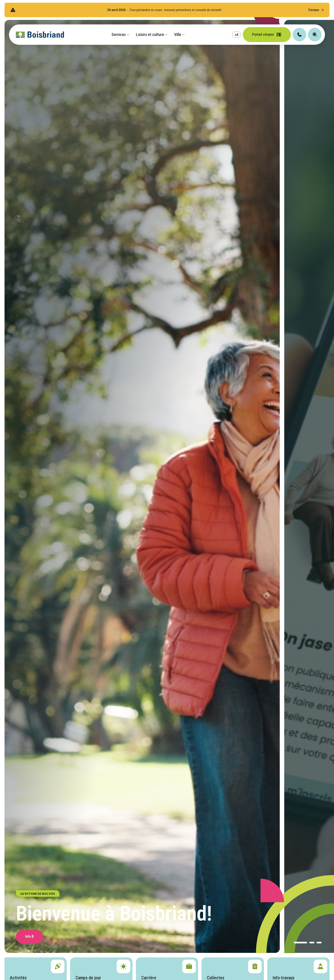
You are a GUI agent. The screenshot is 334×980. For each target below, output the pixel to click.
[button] (300, 943)
